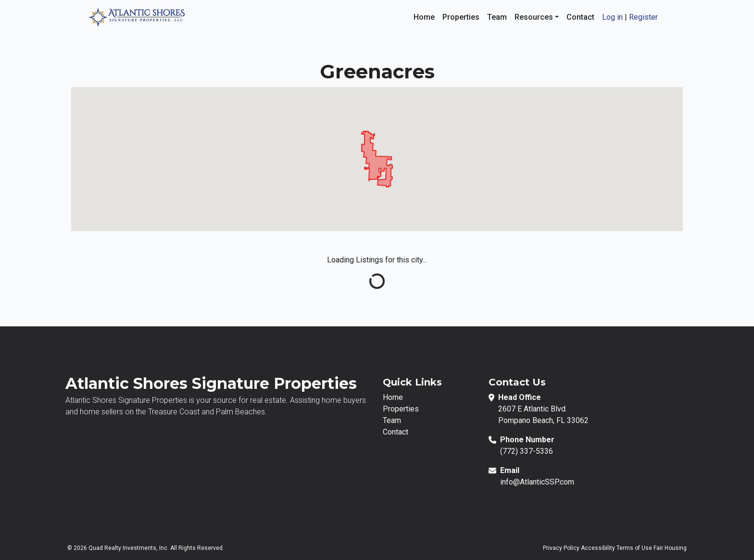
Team (497, 17)
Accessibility (598, 548)
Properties (461, 17)
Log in (612, 17)
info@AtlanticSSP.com (537, 482)
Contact (580, 17)
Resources (535, 17)
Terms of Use (634, 548)
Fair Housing (670, 548)
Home (424, 17)
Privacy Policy (561, 548)
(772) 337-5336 (527, 451)
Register (643, 17)
